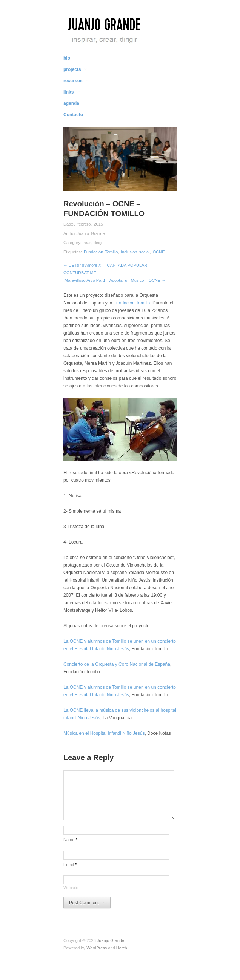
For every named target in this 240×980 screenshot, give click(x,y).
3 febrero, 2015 (88, 224)
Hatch (122, 948)
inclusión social (135, 252)
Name (70, 840)
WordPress (97, 948)
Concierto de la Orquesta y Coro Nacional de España (117, 664)
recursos (73, 81)
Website (71, 888)
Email (70, 865)
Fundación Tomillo (101, 252)
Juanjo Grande (91, 233)
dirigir (99, 243)
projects (72, 69)
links (68, 92)
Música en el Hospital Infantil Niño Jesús (104, 733)
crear (86, 243)
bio (67, 58)
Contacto (73, 115)
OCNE (159, 252)
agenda (71, 103)
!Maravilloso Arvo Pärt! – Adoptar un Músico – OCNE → (115, 280)
